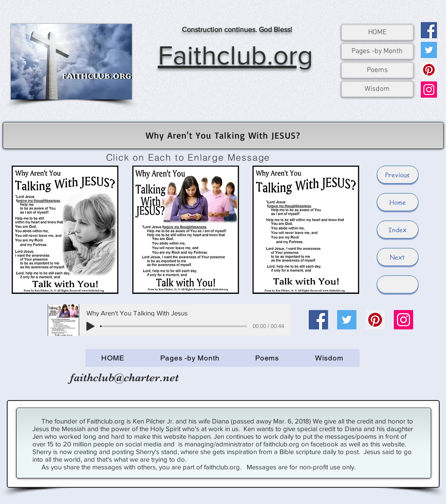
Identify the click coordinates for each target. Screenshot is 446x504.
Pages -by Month (377, 51)
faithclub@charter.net (124, 377)
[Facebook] (429, 30)
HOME (377, 32)
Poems (377, 70)
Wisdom (377, 89)
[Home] (398, 202)
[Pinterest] (429, 70)
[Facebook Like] (320, 382)
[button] (398, 284)
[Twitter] (429, 50)
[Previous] (398, 175)
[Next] (398, 257)
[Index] (398, 229)
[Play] (90, 326)
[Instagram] (429, 90)
